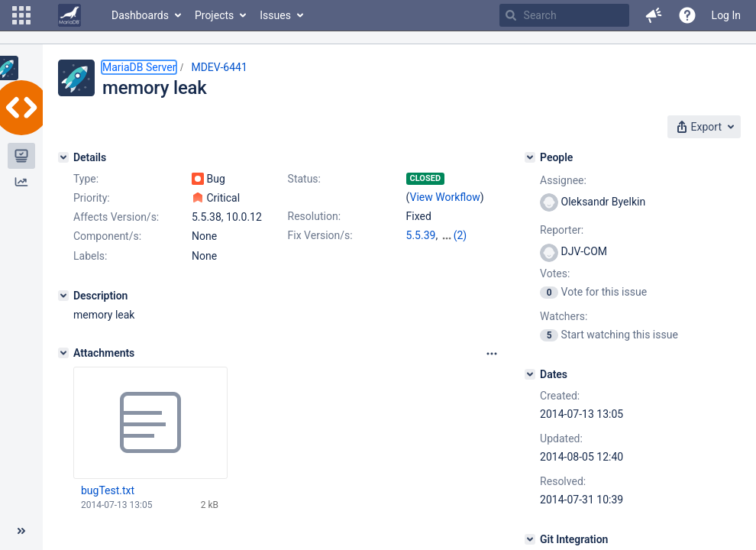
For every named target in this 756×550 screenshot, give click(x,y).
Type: (86, 179)
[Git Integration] (530, 539)
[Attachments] (63, 353)
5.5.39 (421, 235)
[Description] (63, 296)
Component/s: (107, 236)
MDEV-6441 (219, 67)
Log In (726, 15)
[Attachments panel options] (492, 354)
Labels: (90, 256)
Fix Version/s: (320, 235)
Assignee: (563, 180)
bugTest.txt (108, 490)
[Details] (63, 157)
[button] (21, 15)
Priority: (92, 198)
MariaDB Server (139, 67)
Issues (275, 15)
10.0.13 (459, 235)
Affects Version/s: (116, 217)
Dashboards (140, 15)
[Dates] (530, 374)
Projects (214, 15)
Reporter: (562, 230)
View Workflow (445, 197)
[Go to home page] (69, 15)
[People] (530, 157)
